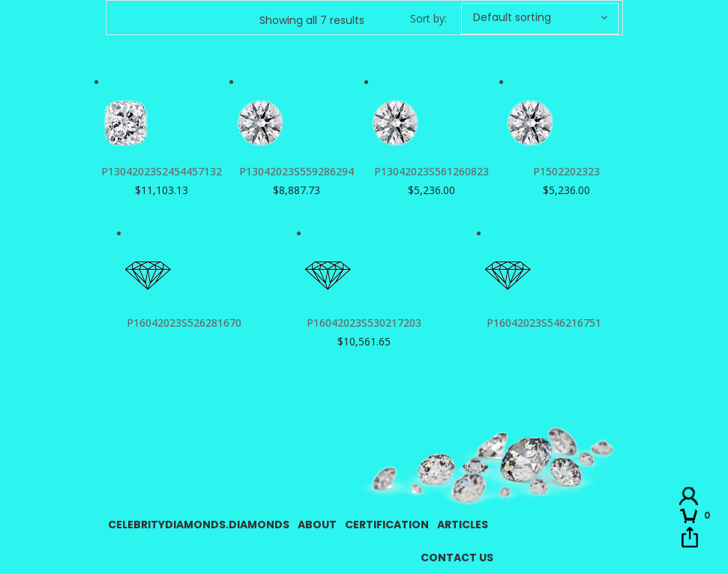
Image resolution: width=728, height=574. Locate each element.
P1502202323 (566, 171)
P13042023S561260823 (431, 171)
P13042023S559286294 (297, 171)
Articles (463, 525)
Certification (387, 525)
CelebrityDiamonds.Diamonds (199, 525)
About (317, 525)
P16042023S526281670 (184, 323)
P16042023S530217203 (364, 323)
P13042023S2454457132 (162, 171)
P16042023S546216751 (544, 323)
